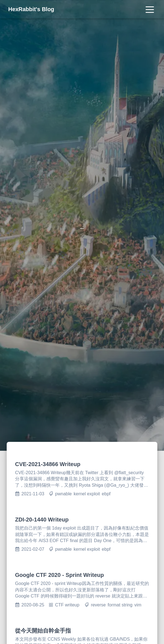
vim (138, 605)
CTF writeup (67, 605)
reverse (98, 605)
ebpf (106, 494)
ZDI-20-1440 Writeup (42, 520)
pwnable (64, 494)
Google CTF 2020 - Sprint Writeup (60, 575)
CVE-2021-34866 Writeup (48, 464)
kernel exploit (87, 494)
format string (120, 605)
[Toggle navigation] (150, 9)
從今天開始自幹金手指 (43, 631)
